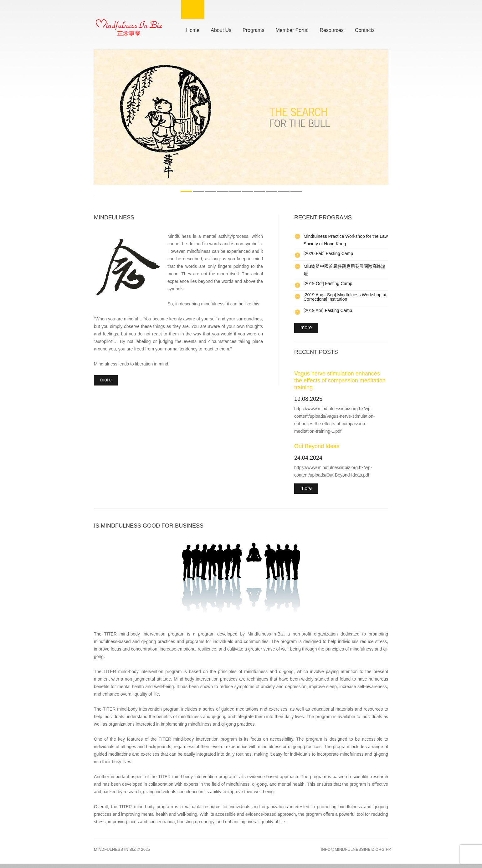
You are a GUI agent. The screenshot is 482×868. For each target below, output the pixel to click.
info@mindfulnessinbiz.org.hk (356, 849)
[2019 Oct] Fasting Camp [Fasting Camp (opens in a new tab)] (328, 283)
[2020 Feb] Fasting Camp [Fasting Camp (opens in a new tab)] (328, 253)
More (106, 380)
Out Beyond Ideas (317, 446)
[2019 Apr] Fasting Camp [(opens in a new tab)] (328, 310)
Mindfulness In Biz (115, 849)
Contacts (365, 29)
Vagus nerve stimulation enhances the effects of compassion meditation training (340, 380)
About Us (221, 29)
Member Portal (292, 29)
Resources (331, 29)
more (306, 327)
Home (193, 29)
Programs (253, 29)
